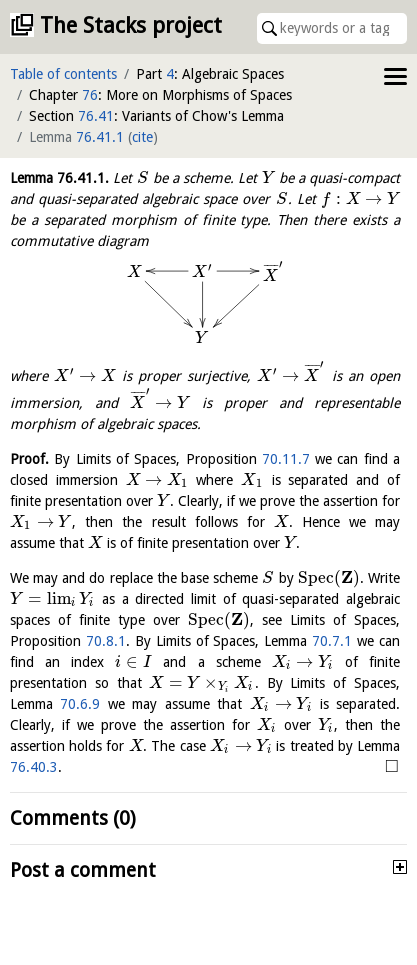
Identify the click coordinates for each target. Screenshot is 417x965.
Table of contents (63, 74)
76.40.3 (34, 767)
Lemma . (59, 178)
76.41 (96, 116)
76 (90, 95)
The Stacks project (131, 25)
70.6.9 (80, 704)
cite (142, 137)
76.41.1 (100, 137)
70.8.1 (106, 641)
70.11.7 (286, 459)
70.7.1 (332, 641)
